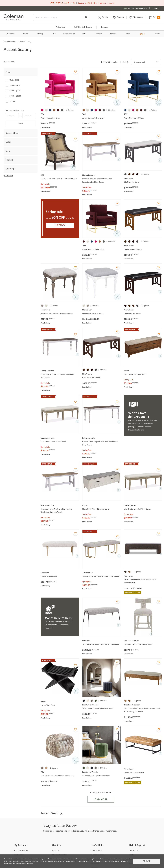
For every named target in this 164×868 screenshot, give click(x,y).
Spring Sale (45, 184)
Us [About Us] (55, 850)
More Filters (8, 175)
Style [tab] (8, 151)
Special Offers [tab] (12, 133)
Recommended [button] (139, 62)
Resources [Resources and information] (105, 27)
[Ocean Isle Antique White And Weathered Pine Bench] (60, 371)
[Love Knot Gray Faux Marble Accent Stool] (60, 772)
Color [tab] (8, 142)
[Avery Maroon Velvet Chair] (102, 246)
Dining (40, 34)
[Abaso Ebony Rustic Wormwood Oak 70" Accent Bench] (143, 576)
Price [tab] (8, 72)
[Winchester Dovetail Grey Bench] (143, 505)
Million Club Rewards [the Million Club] (83, 27)
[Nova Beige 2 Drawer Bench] (143, 371)
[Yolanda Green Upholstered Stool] (102, 772)
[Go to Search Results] (86, 17)
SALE (142, 34)
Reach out (49, 628)
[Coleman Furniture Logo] (14, 20)
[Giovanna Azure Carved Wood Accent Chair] (60, 175)
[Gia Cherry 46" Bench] (102, 374)
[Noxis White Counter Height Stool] (143, 641)
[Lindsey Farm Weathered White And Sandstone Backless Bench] (102, 175)
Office (128, 34)
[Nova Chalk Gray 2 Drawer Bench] (102, 505)
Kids (84, 34)
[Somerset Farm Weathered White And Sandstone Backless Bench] (60, 505)
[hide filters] (10, 62)
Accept (146, 861)
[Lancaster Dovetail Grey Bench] (60, 438)
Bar (55, 34)
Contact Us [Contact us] (156, 8)
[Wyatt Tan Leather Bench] (143, 769)
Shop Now (60, 225)
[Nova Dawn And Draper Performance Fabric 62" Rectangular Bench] (143, 705)
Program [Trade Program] (97, 850)
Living (26, 34)
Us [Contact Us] (134, 850)
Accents (113, 34)
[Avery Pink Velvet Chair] (60, 114)
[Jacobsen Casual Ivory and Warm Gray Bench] (102, 641)
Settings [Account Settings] (21, 850)
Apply (21, 123)
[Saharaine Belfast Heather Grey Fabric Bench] (102, 573)
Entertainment (69, 34)
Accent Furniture (10, 42)
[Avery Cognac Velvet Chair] (102, 114)
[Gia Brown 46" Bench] (143, 246)
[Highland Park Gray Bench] (102, 310)
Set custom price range (15, 110)
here (31, 864)
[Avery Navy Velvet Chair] (143, 114)
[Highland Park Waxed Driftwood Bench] (60, 310)
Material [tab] (10, 160)
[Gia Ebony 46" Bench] (143, 310)
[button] (103, 17)
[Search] (61, 17)
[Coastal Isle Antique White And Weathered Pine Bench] (102, 438)
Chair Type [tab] (11, 169)
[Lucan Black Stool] (60, 702)
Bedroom (11, 34)
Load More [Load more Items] (101, 799)
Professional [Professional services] (60, 27)
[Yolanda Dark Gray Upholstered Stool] (102, 705)
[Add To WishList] (76, 72)
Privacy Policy (124, 861)
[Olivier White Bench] (60, 573)
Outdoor (98, 34)
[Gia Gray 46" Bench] (143, 178)
